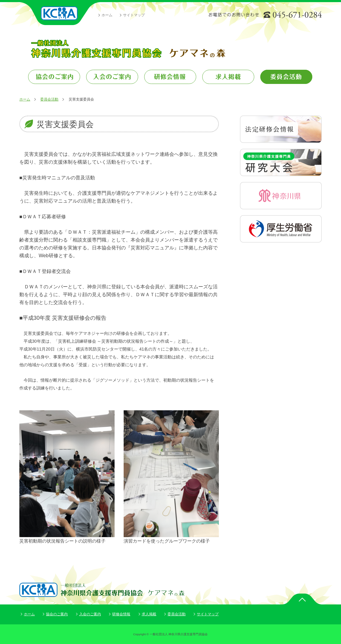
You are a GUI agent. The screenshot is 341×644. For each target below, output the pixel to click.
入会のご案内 (90, 614)
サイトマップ (134, 15)
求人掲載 (149, 614)
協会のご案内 (57, 614)
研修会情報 (121, 614)
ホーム (107, 15)
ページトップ (302, 599)
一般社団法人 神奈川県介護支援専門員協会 (60, 14)
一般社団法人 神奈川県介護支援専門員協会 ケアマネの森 (128, 49)
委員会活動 (49, 99)
